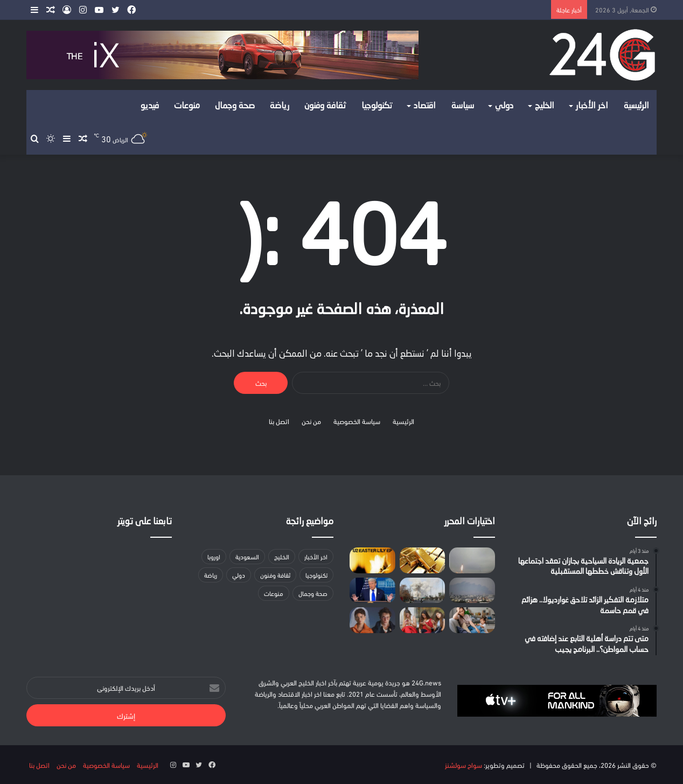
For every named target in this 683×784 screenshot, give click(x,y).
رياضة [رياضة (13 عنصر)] (211, 575)
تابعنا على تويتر (145, 522)
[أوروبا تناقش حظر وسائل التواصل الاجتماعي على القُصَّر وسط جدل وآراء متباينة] (423, 620)
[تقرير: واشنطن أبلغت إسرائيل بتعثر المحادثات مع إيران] (423, 591)
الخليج (545, 106)
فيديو (150, 106)
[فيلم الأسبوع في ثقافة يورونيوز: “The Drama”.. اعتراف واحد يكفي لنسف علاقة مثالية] (372, 620)
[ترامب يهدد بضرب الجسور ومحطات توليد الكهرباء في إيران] (372, 591)
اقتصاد (425, 106)
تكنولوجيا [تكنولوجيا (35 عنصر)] (316, 575)
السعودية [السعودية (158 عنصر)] (247, 556)
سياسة (463, 106)
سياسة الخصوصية (357, 421)
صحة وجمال (235, 106)
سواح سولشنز (464, 765)
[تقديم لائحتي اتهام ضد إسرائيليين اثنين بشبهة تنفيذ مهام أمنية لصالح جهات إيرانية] (472, 591)
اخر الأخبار (592, 106)
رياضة (280, 106)
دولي (504, 106)
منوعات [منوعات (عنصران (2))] (274, 593)
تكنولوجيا (377, 106)
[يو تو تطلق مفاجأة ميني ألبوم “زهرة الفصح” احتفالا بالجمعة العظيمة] (372, 560)
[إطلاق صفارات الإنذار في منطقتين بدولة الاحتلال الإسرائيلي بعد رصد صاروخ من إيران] (472, 560)
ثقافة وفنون (325, 106)
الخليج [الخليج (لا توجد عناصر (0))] (282, 556)
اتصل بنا (279, 421)
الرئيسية (636, 106)
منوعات (187, 106)
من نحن (311, 421)
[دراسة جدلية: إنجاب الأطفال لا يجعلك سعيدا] (472, 620)
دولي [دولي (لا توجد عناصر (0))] (239, 575)
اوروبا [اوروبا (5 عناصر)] (214, 556)
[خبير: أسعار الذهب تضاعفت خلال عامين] (423, 560)
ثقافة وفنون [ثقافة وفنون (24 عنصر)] (275, 575)
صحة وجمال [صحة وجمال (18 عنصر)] (313, 593)
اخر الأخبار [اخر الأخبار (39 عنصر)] (316, 556)
